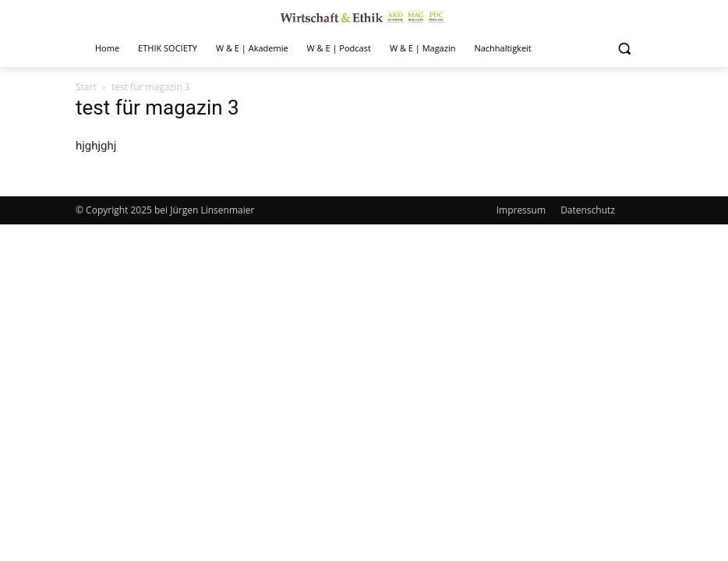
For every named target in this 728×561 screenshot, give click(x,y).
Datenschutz (588, 210)
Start (86, 87)
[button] (624, 49)
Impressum (521, 210)
